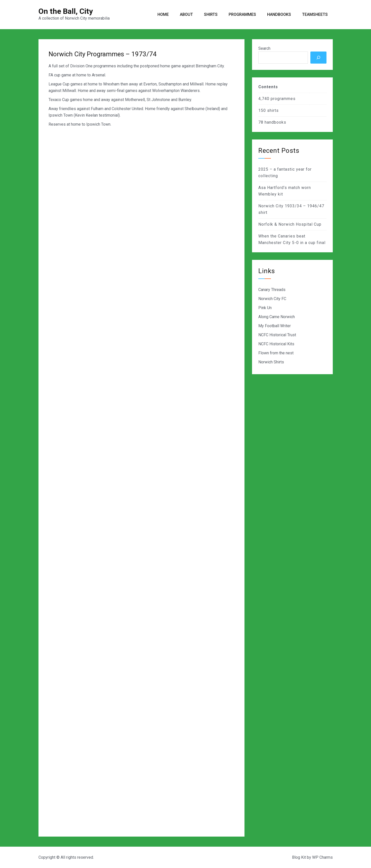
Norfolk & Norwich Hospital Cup (290, 224)
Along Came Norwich (277, 317)
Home (163, 14)
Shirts (211, 14)
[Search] (318, 58)
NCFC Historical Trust (277, 335)
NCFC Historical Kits (276, 344)
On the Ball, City (66, 11)
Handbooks (279, 14)
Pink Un (265, 308)
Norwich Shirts (271, 362)
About (186, 14)
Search (264, 48)
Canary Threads (272, 290)
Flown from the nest (276, 353)
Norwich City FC (272, 299)
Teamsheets (315, 14)
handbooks (275, 122)
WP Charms (322, 857)
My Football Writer (275, 326)
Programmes (242, 14)
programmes (283, 99)
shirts (273, 110)
